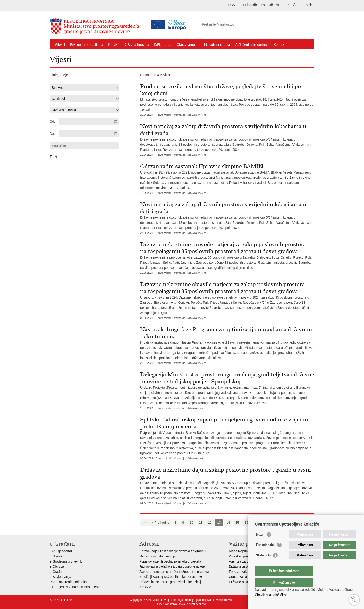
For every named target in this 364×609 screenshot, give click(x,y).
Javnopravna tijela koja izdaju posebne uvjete (172, 566)
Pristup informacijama (86, 45)
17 (256, 523)
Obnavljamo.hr (188, 45)
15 (237, 523)
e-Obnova (57, 566)
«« (144, 523)
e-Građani (57, 572)
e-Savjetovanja (60, 577)
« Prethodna (160, 523)
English (309, 5)
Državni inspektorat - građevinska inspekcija (171, 582)
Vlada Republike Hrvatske (248, 551)
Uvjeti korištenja (167, 604)
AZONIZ (145, 587)
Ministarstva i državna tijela (159, 556)
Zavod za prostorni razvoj (247, 556)
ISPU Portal (163, 45)
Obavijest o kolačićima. (272, 595)
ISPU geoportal (61, 551)
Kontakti (280, 45)
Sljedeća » (271, 523)
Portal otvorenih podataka (68, 582)
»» (286, 523)
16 (247, 523)
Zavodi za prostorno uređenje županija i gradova (174, 572)
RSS (232, 5)
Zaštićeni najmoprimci (252, 45)
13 (219, 523)
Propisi (113, 45)
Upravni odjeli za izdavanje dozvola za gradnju (173, 551)
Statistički (263, 565)
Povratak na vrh (64, 600)
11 (201, 523)
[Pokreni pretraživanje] (309, 24)
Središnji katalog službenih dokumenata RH (171, 577)
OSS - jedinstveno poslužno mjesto (75, 587)
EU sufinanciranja (217, 45)
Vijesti (60, 45)
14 (228, 523)
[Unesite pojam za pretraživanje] (236, 24)
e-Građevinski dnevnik (66, 561)
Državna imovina (136, 45)
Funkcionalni (265, 554)
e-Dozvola (57, 556)
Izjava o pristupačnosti (192, 604)
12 (210, 523)
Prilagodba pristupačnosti (261, 5)
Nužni (260, 544)
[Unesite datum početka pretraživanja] (89, 122)
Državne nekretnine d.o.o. (247, 582)
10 (192, 523)
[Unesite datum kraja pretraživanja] (89, 134)
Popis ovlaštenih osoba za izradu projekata (170, 561)
